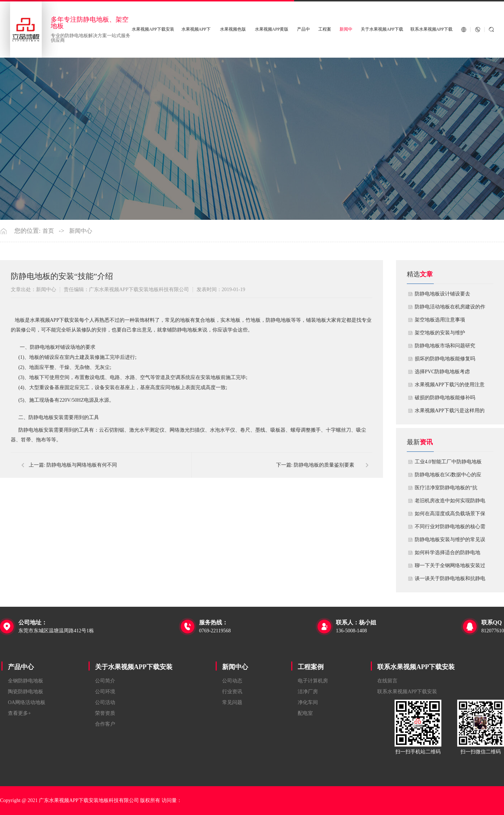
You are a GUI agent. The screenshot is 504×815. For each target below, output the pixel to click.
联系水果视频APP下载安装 (416, 667)
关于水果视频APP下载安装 (134, 667)
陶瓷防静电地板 (26, 692)
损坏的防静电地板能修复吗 (445, 359)
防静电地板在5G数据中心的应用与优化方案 (448, 477)
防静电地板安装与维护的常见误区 (450, 542)
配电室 (305, 713)
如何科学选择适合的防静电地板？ (447, 555)
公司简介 (105, 681)
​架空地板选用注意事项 (440, 320)
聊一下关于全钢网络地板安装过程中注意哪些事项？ (450, 567)
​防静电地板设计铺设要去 (442, 294)
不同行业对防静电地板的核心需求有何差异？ (450, 529)
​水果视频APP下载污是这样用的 (450, 411)
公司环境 (105, 692)
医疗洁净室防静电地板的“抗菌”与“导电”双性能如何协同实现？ (448, 490)
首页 (48, 231)
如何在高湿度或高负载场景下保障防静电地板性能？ (450, 516)
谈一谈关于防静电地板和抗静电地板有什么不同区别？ (450, 580)
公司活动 (105, 702)
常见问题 (232, 702)
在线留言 (387, 681)
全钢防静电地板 (26, 681)
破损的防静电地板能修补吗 (445, 398)
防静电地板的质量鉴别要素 (324, 465)
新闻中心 (81, 231)
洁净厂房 (308, 692)
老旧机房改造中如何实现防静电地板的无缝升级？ (450, 503)
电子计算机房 (313, 681)
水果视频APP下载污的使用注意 (450, 385)
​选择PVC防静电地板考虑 (442, 372)
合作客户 (105, 724)
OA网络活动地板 (27, 702)
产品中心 (21, 667)
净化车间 (308, 702)
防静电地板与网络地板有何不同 (82, 465)
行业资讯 (232, 692)
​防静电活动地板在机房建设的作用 (450, 309)
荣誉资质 (105, 713)
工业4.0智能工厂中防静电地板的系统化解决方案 (448, 464)
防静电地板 (278, 320)
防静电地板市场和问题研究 (445, 346)
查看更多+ (19, 713)
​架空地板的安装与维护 (440, 333)
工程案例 (311, 667)
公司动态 (232, 681)
